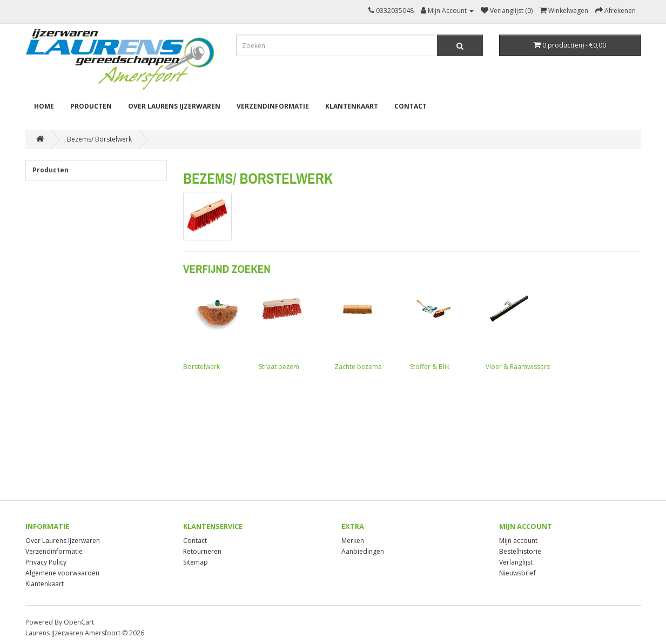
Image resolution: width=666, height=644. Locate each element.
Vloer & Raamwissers (518, 328)
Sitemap (196, 562)
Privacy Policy (46, 562)
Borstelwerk (216, 328)
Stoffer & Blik (442, 328)
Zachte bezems (367, 328)
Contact (411, 106)
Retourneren (202, 551)
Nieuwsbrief (517, 573)
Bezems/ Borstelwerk (99, 139)
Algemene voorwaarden (62, 573)
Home (44, 106)
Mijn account (518, 541)
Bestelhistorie (520, 551)
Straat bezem (291, 328)
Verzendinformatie (273, 106)
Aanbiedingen (363, 551)
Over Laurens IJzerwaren (174, 106)
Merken (353, 541)
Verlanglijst (516, 562)
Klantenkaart (352, 106)
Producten (91, 106)
